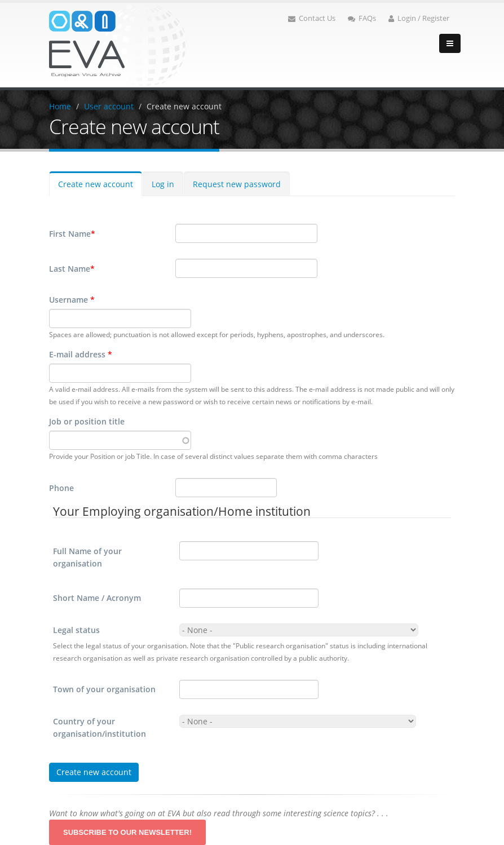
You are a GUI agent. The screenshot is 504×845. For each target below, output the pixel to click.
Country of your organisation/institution (100, 727)
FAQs (362, 18)
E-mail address (81, 354)
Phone (61, 488)
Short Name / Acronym (97, 598)
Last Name (72, 269)
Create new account (184, 106)
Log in (163, 184)
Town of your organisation (104, 689)
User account (109, 106)
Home (60, 106)
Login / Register (419, 18)
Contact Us (312, 18)
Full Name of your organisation (87, 557)
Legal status (76, 630)
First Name (72, 234)
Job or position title (87, 421)
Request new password (237, 184)
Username (72, 300)
